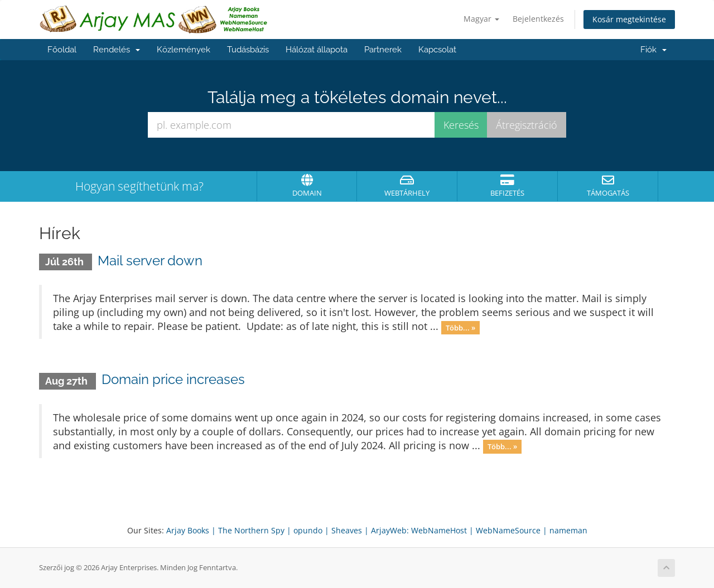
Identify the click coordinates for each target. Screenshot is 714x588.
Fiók (653, 50)
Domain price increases (173, 379)
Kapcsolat (437, 50)
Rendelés (117, 50)
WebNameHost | (442, 530)
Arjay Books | (191, 530)
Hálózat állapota (317, 50)
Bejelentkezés (538, 19)
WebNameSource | (512, 530)
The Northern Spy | (255, 530)
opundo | (311, 530)
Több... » (460, 327)
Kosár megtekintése (629, 19)
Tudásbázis (248, 50)
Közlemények (184, 50)
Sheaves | (350, 530)
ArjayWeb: (390, 530)
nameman (568, 530)
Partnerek (383, 50)
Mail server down (150, 261)
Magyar (481, 19)
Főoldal (62, 50)
